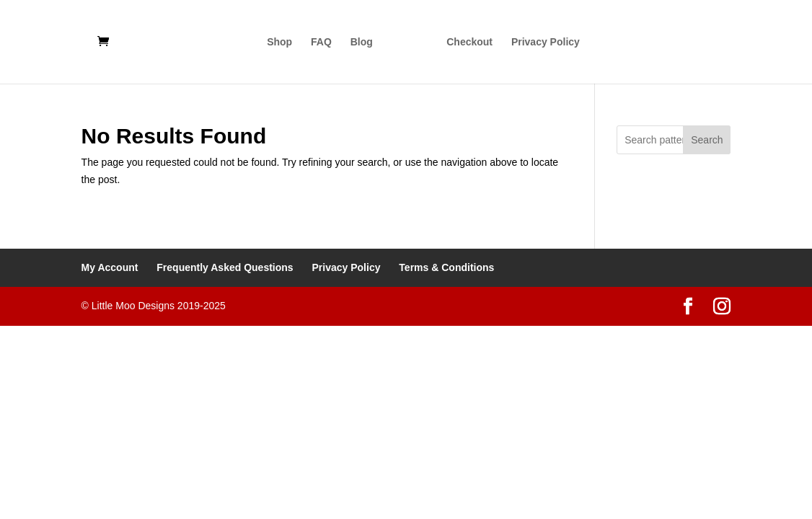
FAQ (321, 42)
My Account (110, 267)
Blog (362, 42)
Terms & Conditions (446, 267)
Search (707, 140)
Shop (279, 42)
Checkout (469, 42)
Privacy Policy (546, 42)
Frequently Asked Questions (225, 267)
